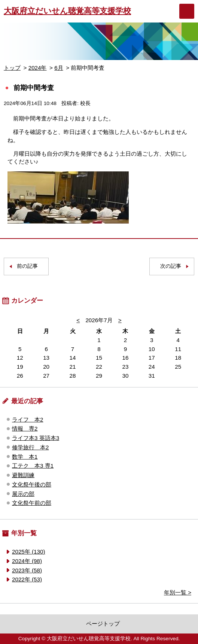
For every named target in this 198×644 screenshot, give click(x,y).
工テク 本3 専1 (33, 466)
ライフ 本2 (28, 420)
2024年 (38, 68)
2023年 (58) (27, 570)
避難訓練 (23, 475)
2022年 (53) (27, 579)
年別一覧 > (178, 592)
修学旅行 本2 (30, 447)
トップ (12, 68)
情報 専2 (25, 429)
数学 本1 (25, 457)
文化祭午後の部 (32, 484)
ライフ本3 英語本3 (36, 438)
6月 (59, 68)
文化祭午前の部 (32, 503)
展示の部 (23, 494)
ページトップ (103, 624)
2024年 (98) (27, 561)
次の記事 (171, 266)
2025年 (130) (28, 552)
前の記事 (27, 266)
